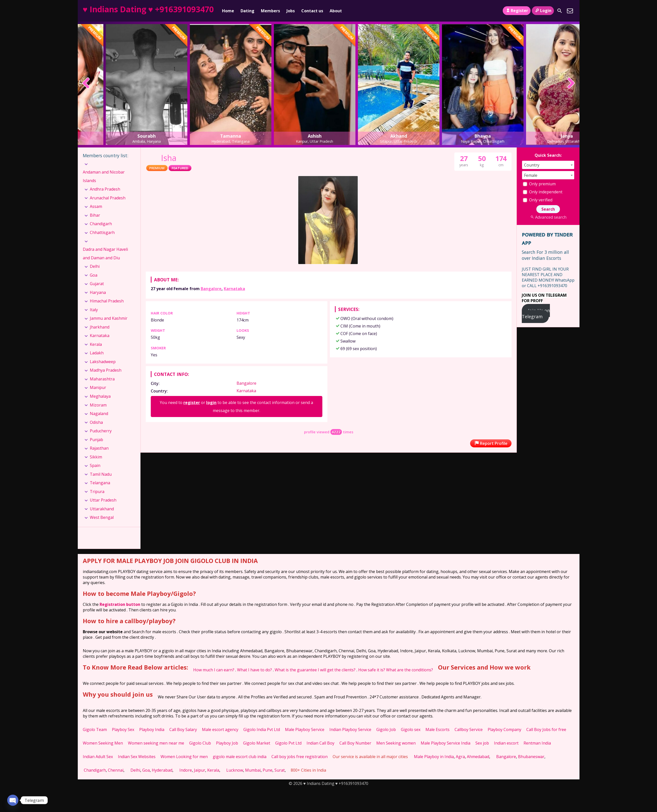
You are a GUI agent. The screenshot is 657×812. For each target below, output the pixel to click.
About (336, 11)
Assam (96, 206)
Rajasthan (99, 448)
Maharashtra (102, 379)
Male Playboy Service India (446, 743)
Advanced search (548, 217)
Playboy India (152, 729)
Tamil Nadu (101, 474)
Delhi (95, 266)
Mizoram (98, 405)
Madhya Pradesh (106, 370)
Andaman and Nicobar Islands (104, 176)
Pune (268, 770)
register (192, 402)
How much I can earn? (214, 670)
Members (270, 11)
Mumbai (253, 770)
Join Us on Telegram (536, 313)
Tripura (97, 492)
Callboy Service (469, 729)
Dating (247, 11)
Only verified (538, 200)
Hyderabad (162, 770)
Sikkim (96, 457)
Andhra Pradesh (105, 189)
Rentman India (537, 743)
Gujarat (97, 284)
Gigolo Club (200, 743)
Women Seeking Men (103, 743)
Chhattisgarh (102, 232)
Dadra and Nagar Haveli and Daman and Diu (105, 254)
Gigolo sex (411, 729)
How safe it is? (372, 670)
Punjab (96, 440)
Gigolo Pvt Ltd (288, 743)
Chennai (116, 770)
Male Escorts (437, 729)
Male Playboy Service (305, 729)
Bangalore (211, 289)
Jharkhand (100, 327)
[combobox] (548, 165)
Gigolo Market (257, 743)
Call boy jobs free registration (300, 757)
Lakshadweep (103, 362)
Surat (280, 770)
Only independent (543, 192)
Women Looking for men (184, 757)
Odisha (96, 422)
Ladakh (97, 353)
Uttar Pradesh (103, 500)
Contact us (312, 11)
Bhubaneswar (531, 757)
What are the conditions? (410, 670)
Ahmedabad (478, 757)
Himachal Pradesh (107, 301)
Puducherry (101, 431)
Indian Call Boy (320, 743)
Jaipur (200, 770)
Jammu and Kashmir (109, 318)
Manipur (98, 387)
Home (228, 11)
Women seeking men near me (156, 743)
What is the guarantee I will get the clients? (315, 670)
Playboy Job (227, 743)
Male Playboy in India (434, 757)
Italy (94, 310)
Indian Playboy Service (350, 729)
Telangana (100, 483)
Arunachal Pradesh (108, 198)
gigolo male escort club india (240, 757)
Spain (95, 465)
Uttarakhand (102, 509)
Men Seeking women (396, 743)
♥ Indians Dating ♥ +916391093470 (148, 9)
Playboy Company (504, 729)
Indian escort (506, 743)
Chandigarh (101, 224)
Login (543, 11)
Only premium (539, 184)
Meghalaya (100, 396)
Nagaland (99, 414)
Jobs (291, 11)
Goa (94, 275)
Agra (460, 757)
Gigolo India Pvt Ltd (262, 729)
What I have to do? (254, 670)
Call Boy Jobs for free (546, 729)
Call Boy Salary (183, 729)
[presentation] (86, 84)
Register (517, 11)
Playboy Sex (123, 729)
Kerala (96, 344)
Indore (186, 770)
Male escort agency (220, 729)
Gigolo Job (386, 729)
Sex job (482, 743)
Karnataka (234, 289)
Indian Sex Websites (137, 757)
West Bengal (102, 517)
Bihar (95, 215)
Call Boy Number (355, 743)
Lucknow (235, 770)
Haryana (98, 292)
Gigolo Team (95, 729)
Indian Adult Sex (98, 757)
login (211, 402)
